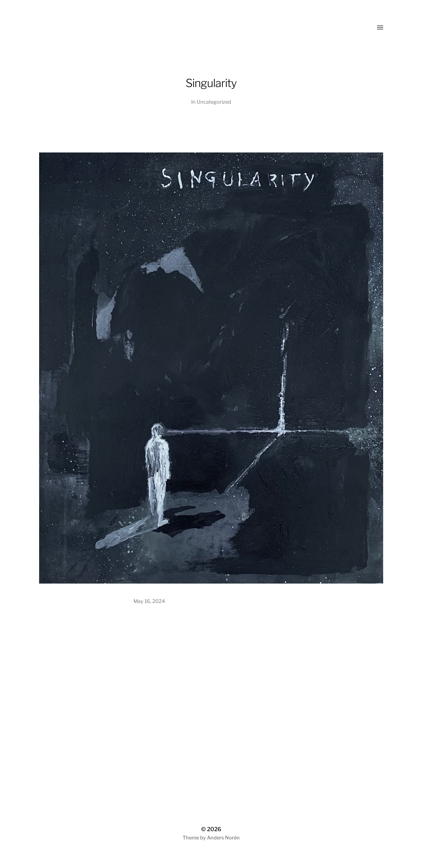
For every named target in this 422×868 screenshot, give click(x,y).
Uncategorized (214, 102)
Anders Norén (223, 838)
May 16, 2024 (149, 601)
